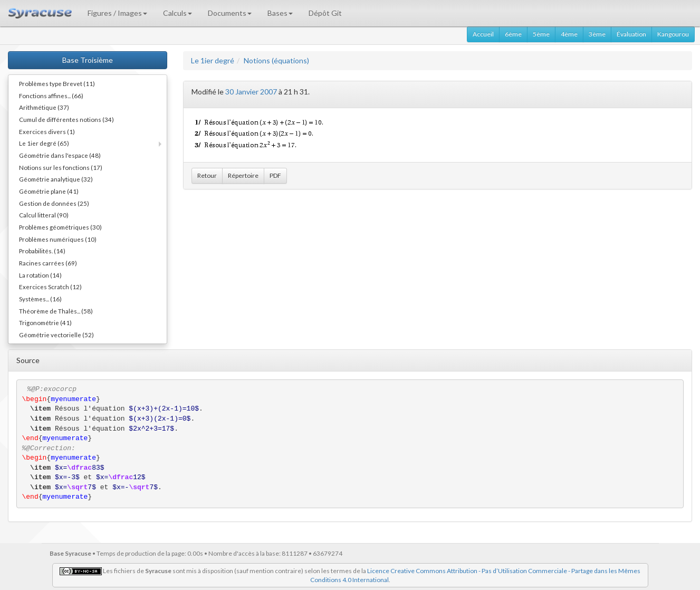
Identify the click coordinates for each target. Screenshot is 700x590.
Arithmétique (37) (44, 107)
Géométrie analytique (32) (56, 179)
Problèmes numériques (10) (58, 239)
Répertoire (243, 175)
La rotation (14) (40, 275)
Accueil (483, 34)
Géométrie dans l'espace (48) (60, 155)
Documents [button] (230, 13)
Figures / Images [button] (117, 13)
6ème (513, 34)
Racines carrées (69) (48, 263)
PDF (275, 175)
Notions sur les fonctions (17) (61, 167)
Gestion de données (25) (54, 203)
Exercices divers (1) (47, 131)
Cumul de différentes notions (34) (66, 119)
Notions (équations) (276, 60)
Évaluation (631, 34)
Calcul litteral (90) (44, 215)
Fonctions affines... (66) (51, 96)
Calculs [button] (178, 13)
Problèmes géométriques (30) (60, 227)
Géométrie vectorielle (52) (56, 335)
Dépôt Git (325, 13)
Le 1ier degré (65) (44, 143)
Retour (207, 175)
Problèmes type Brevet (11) (57, 83)
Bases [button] (280, 13)
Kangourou (673, 34)
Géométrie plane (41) (49, 191)
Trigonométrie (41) (45, 322)
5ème (541, 34)
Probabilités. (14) (42, 251)
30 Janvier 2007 (251, 92)
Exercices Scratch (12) (50, 287)
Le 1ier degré (213, 60)
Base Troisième (88, 60)
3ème (597, 34)
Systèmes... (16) (40, 299)
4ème (569, 34)
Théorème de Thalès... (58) (56, 311)
